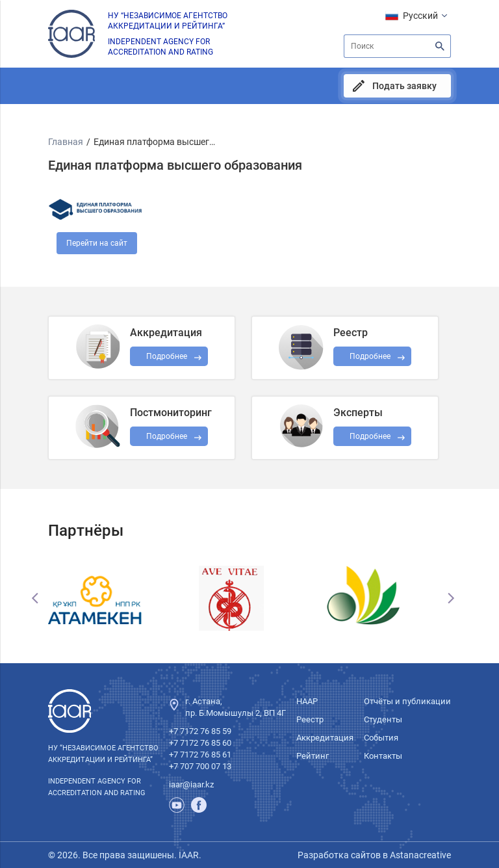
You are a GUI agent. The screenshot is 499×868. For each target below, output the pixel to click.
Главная (66, 142)
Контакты (383, 756)
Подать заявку (404, 86)
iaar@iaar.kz (191, 784)
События (381, 738)
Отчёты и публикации (407, 701)
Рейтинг (313, 756)
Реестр (310, 719)
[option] (115, 598)
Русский (420, 16)
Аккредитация (325, 738)
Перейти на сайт (97, 243)
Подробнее (167, 436)
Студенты (383, 719)
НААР (307, 701)
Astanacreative (419, 855)
